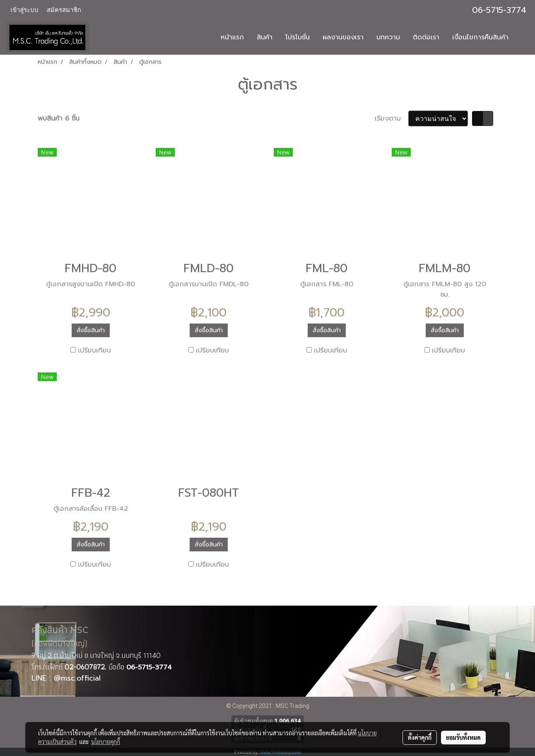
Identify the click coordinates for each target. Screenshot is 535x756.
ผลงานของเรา (343, 37)
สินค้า (265, 37)
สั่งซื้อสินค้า (91, 330)
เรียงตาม (392, 118)
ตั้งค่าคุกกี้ (420, 737)
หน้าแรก (232, 37)
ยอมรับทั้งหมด (463, 737)
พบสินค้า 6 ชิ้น (59, 118)
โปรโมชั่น (298, 37)
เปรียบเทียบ (94, 350)
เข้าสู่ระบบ (24, 10)
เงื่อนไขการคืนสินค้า (480, 37)
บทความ (388, 37)
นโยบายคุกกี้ (106, 742)
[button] (522, 37)
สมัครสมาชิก (64, 10)
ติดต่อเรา (426, 37)
